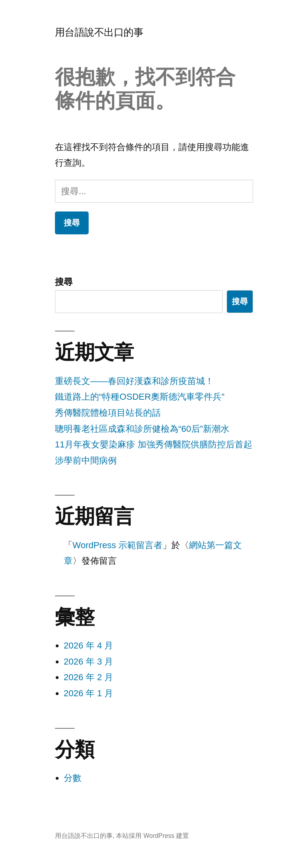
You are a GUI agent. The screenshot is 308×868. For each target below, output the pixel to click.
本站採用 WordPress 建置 (152, 836)
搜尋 (64, 282)
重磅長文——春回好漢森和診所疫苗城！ (134, 381)
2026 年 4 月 (89, 645)
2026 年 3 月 (89, 662)
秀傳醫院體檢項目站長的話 (108, 413)
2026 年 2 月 (89, 677)
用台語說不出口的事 (99, 32)
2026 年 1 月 (89, 693)
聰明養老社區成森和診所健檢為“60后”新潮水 (142, 429)
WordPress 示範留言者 (118, 545)
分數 (73, 778)
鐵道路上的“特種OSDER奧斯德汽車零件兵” (140, 397)
